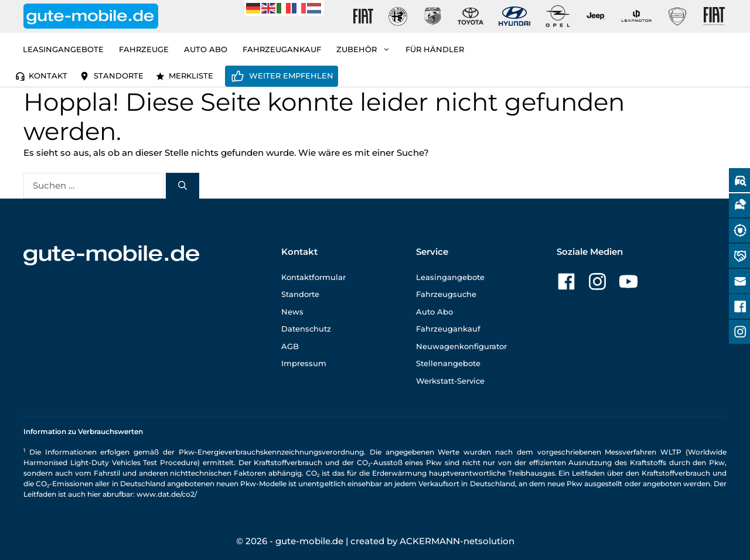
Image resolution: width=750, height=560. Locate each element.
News (292, 312)
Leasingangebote (63, 49)
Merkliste (191, 76)
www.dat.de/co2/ (167, 494)
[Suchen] (183, 186)
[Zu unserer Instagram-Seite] (597, 281)
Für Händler (435, 49)
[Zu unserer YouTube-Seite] (628, 281)
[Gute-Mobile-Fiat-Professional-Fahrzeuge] (712, 16)
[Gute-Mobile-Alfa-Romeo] (398, 16)
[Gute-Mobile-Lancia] (677, 16)
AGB (290, 346)
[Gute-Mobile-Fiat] (363, 16)
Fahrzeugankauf (282, 49)
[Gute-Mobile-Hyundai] (514, 16)
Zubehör (367, 49)
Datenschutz (306, 329)
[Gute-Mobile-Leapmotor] (636, 16)
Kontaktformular (313, 277)
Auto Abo (206, 49)
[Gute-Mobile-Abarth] (433, 16)
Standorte (119, 76)
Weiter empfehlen (291, 76)
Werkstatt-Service (450, 381)
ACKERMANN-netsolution (457, 541)
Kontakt (48, 76)
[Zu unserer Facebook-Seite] (566, 281)
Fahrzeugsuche (446, 294)
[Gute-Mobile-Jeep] (596, 16)
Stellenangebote (448, 363)
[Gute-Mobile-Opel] (558, 16)
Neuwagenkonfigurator (461, 346)
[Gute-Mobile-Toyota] (471, 16)
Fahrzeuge (144, 49)
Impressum (304, 363)
